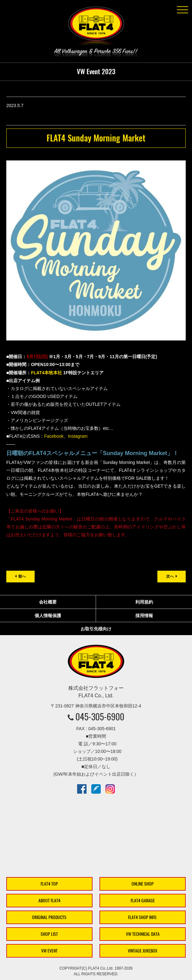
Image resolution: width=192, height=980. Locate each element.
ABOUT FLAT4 (49, 901)
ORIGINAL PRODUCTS (49, 917)
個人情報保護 (48, 616)
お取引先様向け (96, 629)
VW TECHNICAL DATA (143, 934)
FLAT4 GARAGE (143, 901)
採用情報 (144, 616)
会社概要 (48, 602)
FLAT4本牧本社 (46, 373)
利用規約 (144, 602)
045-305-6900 (100, 717)
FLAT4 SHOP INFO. (143, 917)
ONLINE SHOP (143, 884)
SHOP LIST (49, 934)
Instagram (78, 436)
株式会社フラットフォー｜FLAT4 (96, 27)
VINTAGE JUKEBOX (143, 951)
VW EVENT (49, 951)
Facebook (54, 436)
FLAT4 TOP (49, 884)
